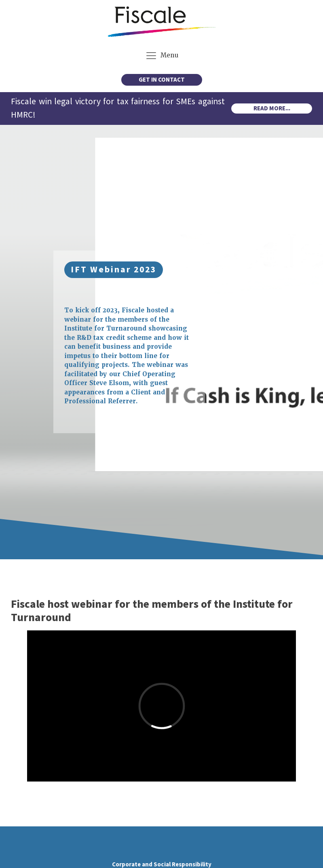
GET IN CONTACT (162, 80)
